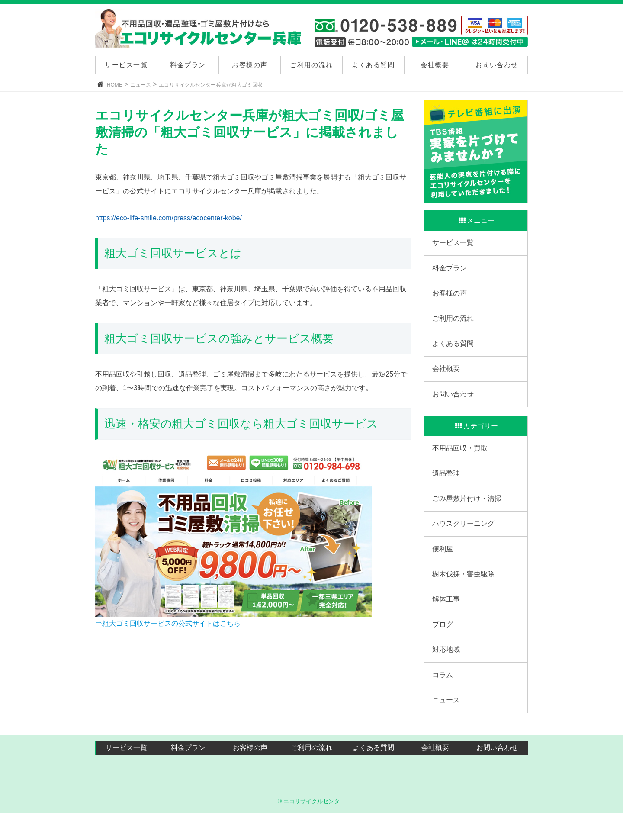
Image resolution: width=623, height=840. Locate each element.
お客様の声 (250, 65)
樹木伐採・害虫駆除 (464, 594)
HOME (115, 85)
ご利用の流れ (311, 65)
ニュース (141, 85)
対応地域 (447, 674)
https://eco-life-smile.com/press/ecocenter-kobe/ (169, 218)
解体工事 (447, 620)
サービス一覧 (126, 65)
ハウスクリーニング (464, 540)
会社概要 (435, 65)
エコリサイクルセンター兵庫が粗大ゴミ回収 (211, 85)
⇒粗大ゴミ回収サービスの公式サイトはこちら (168, 623)
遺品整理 (447, 486)
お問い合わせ (497, 65)
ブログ (443, 647)
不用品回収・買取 (461, 460)
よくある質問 (373, 65)
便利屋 (443, 567)
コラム (443, 700)
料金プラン (188, 65)
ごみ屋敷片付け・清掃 (468, 513)
